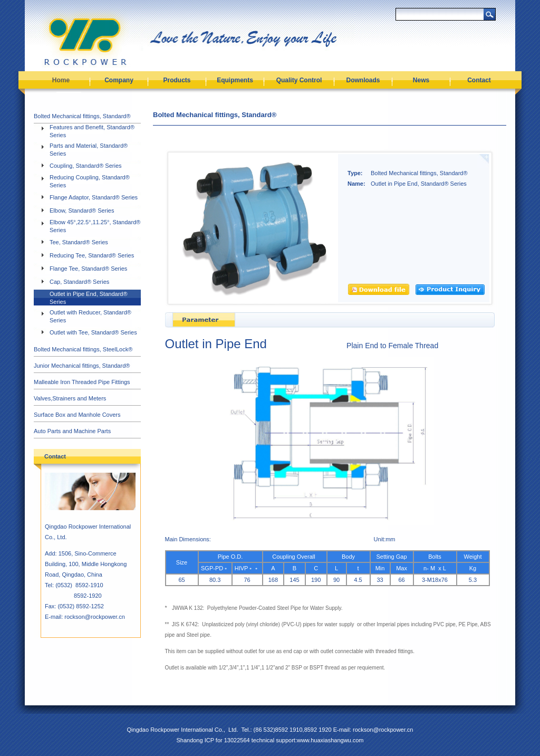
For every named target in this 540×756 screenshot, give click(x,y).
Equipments (235, 80)
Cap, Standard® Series (79, 282)
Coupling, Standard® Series (86, 166)
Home (61, 80)
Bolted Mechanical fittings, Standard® (82, 116)
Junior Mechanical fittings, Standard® (82, 366)
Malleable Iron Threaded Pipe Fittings (82, 382)
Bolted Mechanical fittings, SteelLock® (83, 349)
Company (119, 80)
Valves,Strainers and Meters (70, 398)
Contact (479, 80)
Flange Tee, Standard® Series (88, 269)
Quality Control (299, 80)
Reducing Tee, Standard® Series (92, 255)
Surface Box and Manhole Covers (77, 415)
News (421, 80)
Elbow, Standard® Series (82, 210)
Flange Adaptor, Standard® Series (94, 197)
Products (177, 80)
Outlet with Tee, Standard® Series (93, 332)
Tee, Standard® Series (79, 242)
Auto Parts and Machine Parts (72, 431)
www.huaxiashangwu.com (330, 740)
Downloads (363, 80)
